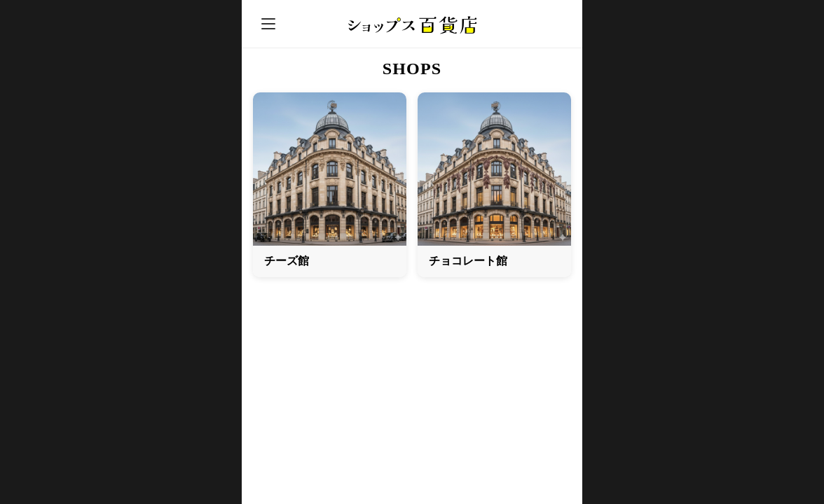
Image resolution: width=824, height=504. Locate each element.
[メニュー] (268, 24)
